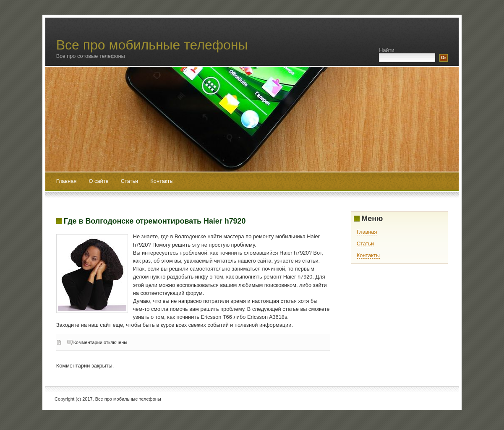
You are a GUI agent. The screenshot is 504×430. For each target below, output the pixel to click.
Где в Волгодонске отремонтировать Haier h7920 (155, 221)
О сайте (100, 181)
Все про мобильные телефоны (152, 45)
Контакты (162, 181)
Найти (387, 50)
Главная (67, 181)
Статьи (130, 181)
